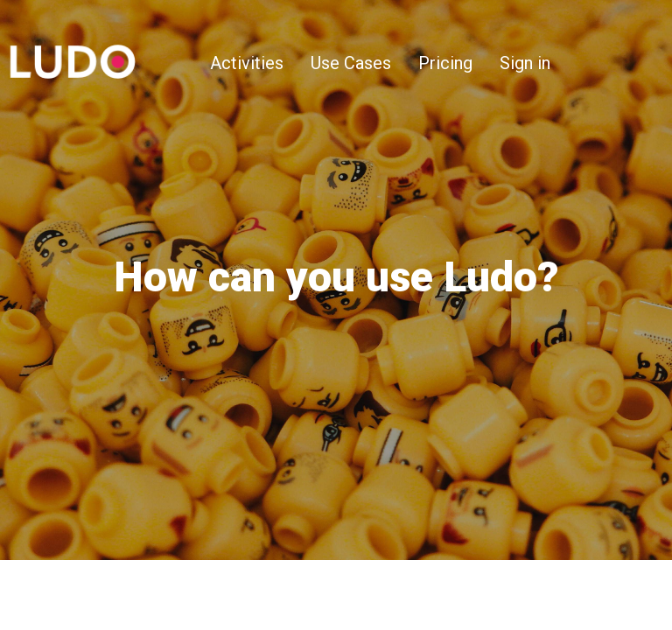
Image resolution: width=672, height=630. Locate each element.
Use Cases (351, 63)
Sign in (525, 63)
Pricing (445, 63)
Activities (247, 63)
